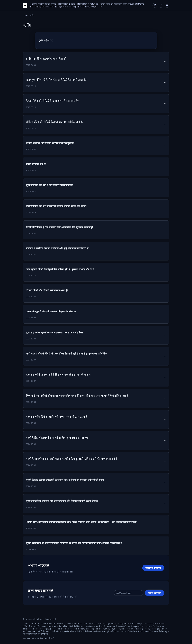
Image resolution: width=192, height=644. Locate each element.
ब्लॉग (100, 7)
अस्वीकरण (26, 639)
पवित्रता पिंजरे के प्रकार (67, 4)
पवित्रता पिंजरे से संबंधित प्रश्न (88, 4)
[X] (155, 5)
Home (25, 15)
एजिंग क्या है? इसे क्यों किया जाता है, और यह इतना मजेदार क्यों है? (77, 629)
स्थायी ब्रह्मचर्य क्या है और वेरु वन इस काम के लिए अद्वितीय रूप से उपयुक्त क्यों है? (66, 7)
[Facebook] (161, 5)
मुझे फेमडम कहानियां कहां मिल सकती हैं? (118, 629)
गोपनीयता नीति (38, 639)
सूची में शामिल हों (155, 593)
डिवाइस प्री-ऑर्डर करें (153, 568)
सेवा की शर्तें (49, 639)
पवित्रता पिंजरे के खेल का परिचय (44, 4)
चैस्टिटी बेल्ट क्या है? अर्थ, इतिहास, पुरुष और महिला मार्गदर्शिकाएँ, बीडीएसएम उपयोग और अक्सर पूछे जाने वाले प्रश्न (78, 631)
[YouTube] (167, 5)
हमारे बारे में (35, 624)
